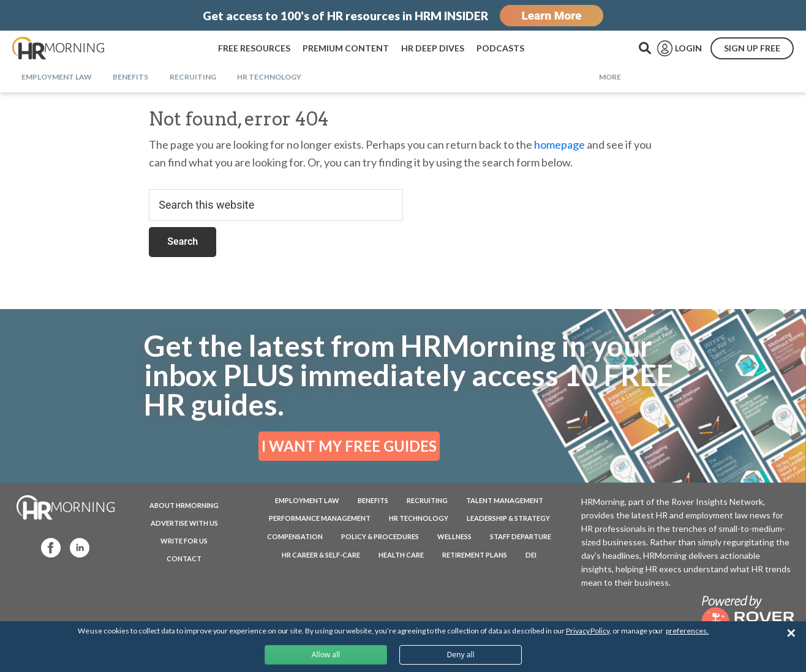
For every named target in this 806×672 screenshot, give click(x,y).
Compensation (295, 536)
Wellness (454, 536)
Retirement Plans (475, 555)
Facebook (45, 547)
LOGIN (688, 48)
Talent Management (505, 500)
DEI (531, 555)
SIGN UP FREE (752, 48)
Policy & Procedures (380, 536)
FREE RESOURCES (254, 48)
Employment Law (307, 500)
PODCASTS (500, 48)
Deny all (460, 655)
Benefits (373, 500)
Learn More (551, 16)
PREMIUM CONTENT (346, 48)
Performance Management (320, 518)
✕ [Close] (791, 633)
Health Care (401, 555)
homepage (559, 144)
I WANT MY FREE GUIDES (349, 446)
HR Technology (419, 518)
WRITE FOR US (184, 541)
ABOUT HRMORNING (184, 505)
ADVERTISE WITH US (184, 523)
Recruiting (427, 500)
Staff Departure (521, 536)
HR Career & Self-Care (321, 555)
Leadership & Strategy (508, 518)
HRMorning (58, 48)
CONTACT (184, 558)
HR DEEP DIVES (433, 48)
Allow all (326, 655)
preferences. (687, 631)
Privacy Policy (588, 631)
